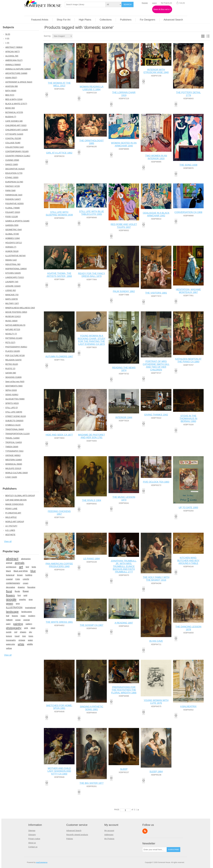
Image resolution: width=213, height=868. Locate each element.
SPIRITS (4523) (12, 403)
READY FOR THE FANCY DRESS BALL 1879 (91, 275)
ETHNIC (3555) (12, 177)
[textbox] (85, 4)
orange (27, 620)
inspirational (30, 608)
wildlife (30, 644)
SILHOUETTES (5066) (15, 399)
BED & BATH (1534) (14, 99)
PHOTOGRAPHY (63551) (16, 347)
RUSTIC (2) (10, 369)
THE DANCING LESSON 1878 (188, 628)
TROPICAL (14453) (14, 442)
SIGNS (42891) (12, 395)
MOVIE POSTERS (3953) (16, 312)
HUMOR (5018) (12, 251)
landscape (12, 612)
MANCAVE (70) (12, 295)
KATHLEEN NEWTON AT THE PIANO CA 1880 (188, 360)
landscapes (27, 612)
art (21, 567)
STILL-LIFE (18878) (14, 412)
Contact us (33, 847)
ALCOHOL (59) (12, 56)
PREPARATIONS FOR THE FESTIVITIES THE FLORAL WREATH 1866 (124, 690)
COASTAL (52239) (13, 138)
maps (23, 616)
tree (24, 636)
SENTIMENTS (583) (14, 386)
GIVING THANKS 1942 (156, 415)
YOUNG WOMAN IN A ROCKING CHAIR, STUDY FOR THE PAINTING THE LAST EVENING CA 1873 (92, 340)
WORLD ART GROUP (15, 522)
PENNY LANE (11, 509)
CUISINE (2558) (12, 160)
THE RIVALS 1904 (92, 500)
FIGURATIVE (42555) (14, 204)
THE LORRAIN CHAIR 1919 (124, 94)
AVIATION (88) (12, 86)
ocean (18, 620)
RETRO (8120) (12, 364)
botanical (10, 575)
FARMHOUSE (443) (14, 195)
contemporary (13, 583)
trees (31, 636)
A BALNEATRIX (188, 706)
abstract (12, 559)
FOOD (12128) (12, 217)
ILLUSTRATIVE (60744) (15, 256)
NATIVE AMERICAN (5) (15, 325)
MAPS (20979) (12, 299)
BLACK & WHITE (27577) (16, 104)
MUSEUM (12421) (13, 316)
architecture (11, 567)
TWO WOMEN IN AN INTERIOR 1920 (156, 157)
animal (9, 563)
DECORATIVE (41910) (15, 169)
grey (18, 603)
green (10, 604)
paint (8, 624)
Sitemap (32, 831)
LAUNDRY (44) (12, 282)
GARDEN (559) (12, 225)
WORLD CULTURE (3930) (17, 473)
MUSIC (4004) (11, 321)
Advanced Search (74, 831)
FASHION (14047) (13, 199)
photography (14, 628)
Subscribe (174, 850)
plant (33, 628)
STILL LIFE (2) (11, 408)
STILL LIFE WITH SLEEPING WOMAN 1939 (59, 214)
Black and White (21, 571)
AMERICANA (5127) (14, 60)
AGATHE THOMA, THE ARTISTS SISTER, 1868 (59, 275)
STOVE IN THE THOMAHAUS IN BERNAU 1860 (188, 419)
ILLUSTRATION (14, 608)
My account (109, 831)
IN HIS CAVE (156, 641)
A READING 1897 (124, 623)
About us (32, 843)
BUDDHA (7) (11, 117)
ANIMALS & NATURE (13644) (18, 69)
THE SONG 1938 (188, 165)
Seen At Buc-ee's (162, 9)
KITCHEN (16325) (13, 273)
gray (31, 599)
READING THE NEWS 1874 (124, 369)
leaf (8, 616)
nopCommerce (42, 862)
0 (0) (7, 39)
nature (9, 620)
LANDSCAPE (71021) (15, 277)
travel (17, 636)
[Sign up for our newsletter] (155, 850)
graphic (23, 599)
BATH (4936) (11, 91)
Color (18, 579)
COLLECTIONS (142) (14, 147)
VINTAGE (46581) (13, 455)
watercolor (11, 644)
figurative (31, 587)
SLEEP (124, 769)
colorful (26, 579)
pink (26, 628)
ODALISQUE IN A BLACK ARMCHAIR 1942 (156, 214)
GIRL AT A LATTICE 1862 (59, 153)
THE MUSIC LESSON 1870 (124, 498)
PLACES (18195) (13, 351)
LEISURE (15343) (13, 286)
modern (32, 616)
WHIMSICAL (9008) (14, 464)
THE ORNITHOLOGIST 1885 (91, 142)
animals (20, 563)
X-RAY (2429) (11, 477)
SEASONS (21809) (13, 377)
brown (20, 575)
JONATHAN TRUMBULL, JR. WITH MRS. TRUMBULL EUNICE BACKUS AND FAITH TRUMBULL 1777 (124, 566)
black (8, 571)
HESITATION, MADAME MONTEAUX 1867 (188, 291)
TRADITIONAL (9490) (15, 429)
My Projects (109, 839)
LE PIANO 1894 (91, 559)
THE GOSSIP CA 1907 (92, 625)
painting (18, 624)
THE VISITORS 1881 (156, 293)
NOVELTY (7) (11, 334)
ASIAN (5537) (11, 78)
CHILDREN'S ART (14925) (17, 130)
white (21, 644)
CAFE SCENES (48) (14, 121)
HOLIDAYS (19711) (14, 243)
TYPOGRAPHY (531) (14, 451)
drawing (21, 587)
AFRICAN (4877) (12, 52)
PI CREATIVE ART (13, 513)
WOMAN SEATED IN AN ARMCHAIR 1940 (124, 144)
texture (9, 636)
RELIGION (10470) (13, 360)
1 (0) (7, 43)
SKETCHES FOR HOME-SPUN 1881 (59, 707)
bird (27, 567)
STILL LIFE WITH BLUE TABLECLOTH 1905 (91, 213)
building (29, 575)
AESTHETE (10, 535)
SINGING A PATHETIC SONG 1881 (92, 708)
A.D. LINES (10, 530)
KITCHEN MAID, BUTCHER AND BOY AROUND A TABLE (188, 561)
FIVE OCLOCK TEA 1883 (156, 482)
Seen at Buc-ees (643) (15, 382)
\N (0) (8, 34)
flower (26, 591)
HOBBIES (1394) (13, 238)
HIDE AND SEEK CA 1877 (59, 435)
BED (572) (10, 95)
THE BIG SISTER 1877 (91, 783)
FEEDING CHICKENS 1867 (59, 513)
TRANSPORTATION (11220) (17, 434)
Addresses (109, 835)
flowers (10, 595)
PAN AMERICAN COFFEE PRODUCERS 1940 (59, 565)
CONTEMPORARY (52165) (17, 151)
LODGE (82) (11, 290)
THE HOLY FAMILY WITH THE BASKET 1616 (156, 579)
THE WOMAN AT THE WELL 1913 (59, 84)
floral (9, 591)
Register (145, 3)
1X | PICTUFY (11, 526)
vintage (22, 640)
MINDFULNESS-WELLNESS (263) (20, 308)
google (11, 599)
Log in (154, 3)
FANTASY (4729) (13, 186)
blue (33, 571)
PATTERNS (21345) (14, 338)
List (208, 36)
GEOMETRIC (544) (14, 230)
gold (25, 595)
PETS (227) (10, 342)
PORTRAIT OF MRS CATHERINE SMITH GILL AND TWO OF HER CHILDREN (156, 366)
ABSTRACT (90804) (14, 47)
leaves (15, 616)
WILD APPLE (11, 517)
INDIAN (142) (11, 260)
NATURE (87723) (13, 329)
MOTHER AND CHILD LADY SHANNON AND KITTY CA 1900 (59, 771)
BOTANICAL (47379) (14, 112)
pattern (29, 624)
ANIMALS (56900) (13, 65)
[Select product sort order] (62, 36)
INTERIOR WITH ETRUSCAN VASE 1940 (156, 71)
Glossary (32, 835)
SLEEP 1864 (156, 772)
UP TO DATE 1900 (188, 508)
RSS (145, 831)
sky (30, 632)
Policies (70, 839)
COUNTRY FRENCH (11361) (18, 156)
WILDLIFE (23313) (13, 468)
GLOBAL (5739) (12, 234)
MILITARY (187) (12, 303)
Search (127, 4)
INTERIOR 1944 (124, 417)
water (30, 640)
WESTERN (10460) (14, 460)
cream (26, 583)
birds (34, 567)
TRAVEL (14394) (12, 438)
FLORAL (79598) (12, 208)
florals (17, 591)
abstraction (26, 559)
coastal (9, 579)
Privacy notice (34, 839)
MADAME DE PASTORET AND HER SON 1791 (92, 436)
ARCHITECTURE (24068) (16, 73)
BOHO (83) (10, 108)
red (16, 632)
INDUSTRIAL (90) (13, 264)
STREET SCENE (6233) (16, 416)
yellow (9, 648)
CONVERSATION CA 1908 (188, 212)
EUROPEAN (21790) (14, 182)
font (19, 595)
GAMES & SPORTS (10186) (17, 221)
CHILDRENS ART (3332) (16, 125)
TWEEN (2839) (12, 447)
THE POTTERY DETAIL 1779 (188, 94)
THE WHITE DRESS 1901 (59, 622)
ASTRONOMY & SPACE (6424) (19, 82)
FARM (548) (10, 191)
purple (9, 632)
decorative (11, 587)
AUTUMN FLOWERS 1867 (59, 357)
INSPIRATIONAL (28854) (16, 269)
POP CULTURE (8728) (15, 356)
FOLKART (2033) (13, 212)
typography (11, 640)
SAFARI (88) (11, 373)
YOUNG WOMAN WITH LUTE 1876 (156, 702)
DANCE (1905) (12, 164)
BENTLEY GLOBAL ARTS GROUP (20, 496)
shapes (23, 632)
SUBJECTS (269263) (14, 421)
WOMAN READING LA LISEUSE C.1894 (91, 88)
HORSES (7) (11, 247)
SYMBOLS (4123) (13, 425)
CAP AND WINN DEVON (16, 500)
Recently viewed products (77, 835)
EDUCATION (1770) (14, 173)
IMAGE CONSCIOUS (14, 504)
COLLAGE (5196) (13, 143)
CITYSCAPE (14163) (14, 134)
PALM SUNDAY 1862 (124, 291)
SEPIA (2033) (11, 390)
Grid (203, 36)
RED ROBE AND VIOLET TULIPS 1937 (124, 226)
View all (8, 541)
